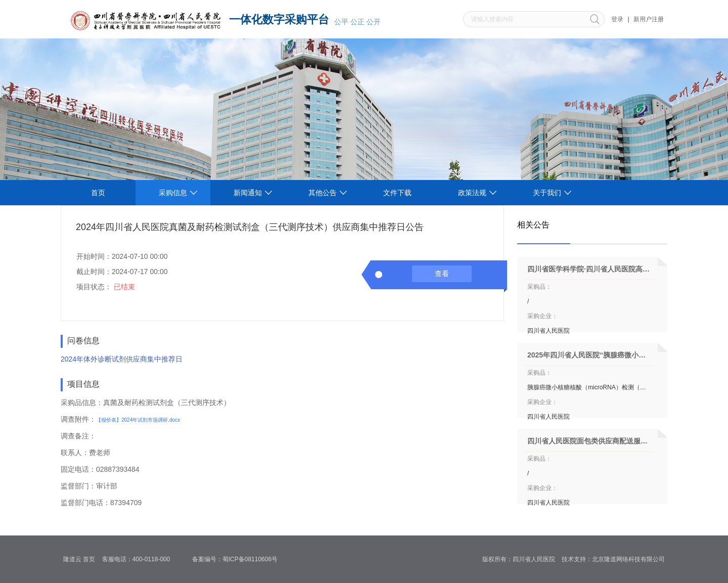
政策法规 (472, 193)
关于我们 (547, 193)
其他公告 (323, 193)
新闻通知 (248, 193)
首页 (98, 193)
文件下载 (397, 193)
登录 (617, 19)
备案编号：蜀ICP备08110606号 (238, 559)
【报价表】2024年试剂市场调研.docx (138, 420)
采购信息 (173, 193)
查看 (442, 274)
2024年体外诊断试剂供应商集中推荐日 (122, 359)
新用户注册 (649, 19)
